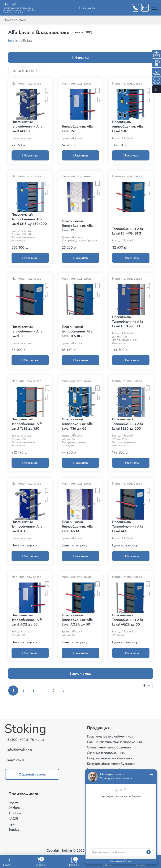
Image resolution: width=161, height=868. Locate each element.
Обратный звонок (32, 774)
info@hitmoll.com (20, 750)
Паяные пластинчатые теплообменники (116, 742)
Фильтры (80, 58)
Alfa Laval (15, 813)
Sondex (14, 830)
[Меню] (155, 8)
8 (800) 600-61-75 (21, 740)
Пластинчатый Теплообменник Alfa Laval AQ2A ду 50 (77, 620)
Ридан (13, 802)
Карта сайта (16, 760)
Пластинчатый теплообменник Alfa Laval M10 (127, 126)
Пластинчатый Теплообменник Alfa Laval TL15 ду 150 (27, 424)
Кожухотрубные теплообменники (111, 764)
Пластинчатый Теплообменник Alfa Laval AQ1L (128, 527)
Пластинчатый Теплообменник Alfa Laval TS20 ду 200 (128, 424)
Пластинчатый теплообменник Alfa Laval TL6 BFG (77, 331)
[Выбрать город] (87, 8)
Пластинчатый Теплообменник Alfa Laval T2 (77, 226)
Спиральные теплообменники (109, 747)
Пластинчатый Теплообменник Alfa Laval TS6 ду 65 (77, 424)
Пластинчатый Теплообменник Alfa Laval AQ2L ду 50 (128, 620)
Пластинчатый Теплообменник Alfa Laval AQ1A (77, 527)
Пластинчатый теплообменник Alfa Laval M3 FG (27, 126)
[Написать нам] (145, 8)
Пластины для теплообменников (111, 769)
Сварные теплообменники (106, 753)
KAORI (13, 819)
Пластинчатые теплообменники (110, 736)
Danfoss (14, 808)
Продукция (98, 728)
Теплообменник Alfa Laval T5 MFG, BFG (128, 231)
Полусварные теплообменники (110, 758)
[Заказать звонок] (136, 8)
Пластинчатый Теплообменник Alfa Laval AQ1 (27, 527)
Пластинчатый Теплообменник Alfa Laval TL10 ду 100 (128, 322)
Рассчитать (30, 155)
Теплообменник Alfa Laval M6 (77, 129)
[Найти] (160, 20)
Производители (24, 794)
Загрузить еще (80, 673)
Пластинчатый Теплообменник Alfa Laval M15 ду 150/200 (29, 219)
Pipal (12, 824)
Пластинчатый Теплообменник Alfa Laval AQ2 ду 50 (27, 620)
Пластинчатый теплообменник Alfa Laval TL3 (27, 331)
